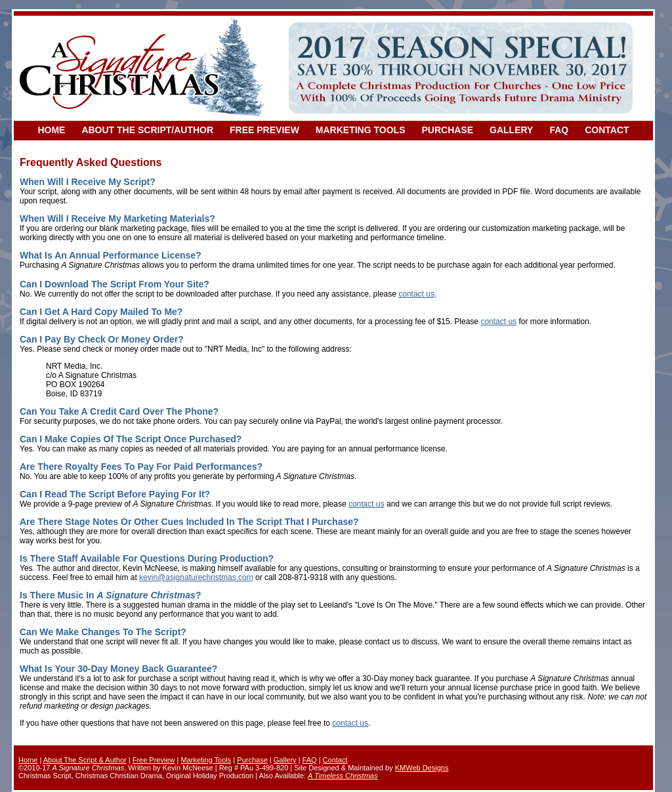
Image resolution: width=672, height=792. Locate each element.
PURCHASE (447, 130)
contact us (416, 294)
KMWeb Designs (422, 768)
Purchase (252, 760)
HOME (51, 130)
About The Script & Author (85, 760)
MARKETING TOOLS (361, 130)
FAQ (559, 130)
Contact (335, 760)
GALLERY (511, 130)
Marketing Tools (206, 760)
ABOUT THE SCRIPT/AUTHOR (147, 130)
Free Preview (154, 760)
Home (28, 760)
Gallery (285, 760)
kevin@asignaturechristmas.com (196, 577)
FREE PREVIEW (264, 130)
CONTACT (607, 130)
